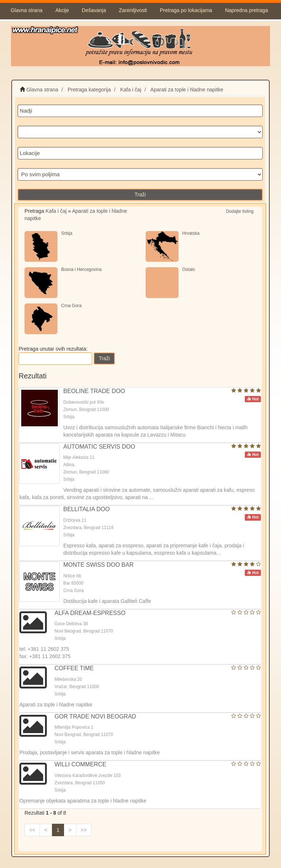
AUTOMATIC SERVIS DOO (99, 447)
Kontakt (21, 26)
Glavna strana (27, 10)
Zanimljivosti (133, 10)
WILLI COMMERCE (80, 764)
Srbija (67, 233)
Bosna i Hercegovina (81, 269)
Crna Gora (71, 306)
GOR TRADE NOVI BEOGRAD (95, 716)
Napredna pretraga (247, 10)
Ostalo (189, 269)
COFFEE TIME (74, 668)
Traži (140, 195)
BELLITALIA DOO (87, 509)
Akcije (62, 10)
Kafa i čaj (56, 211)
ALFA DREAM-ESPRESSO (90, 613)
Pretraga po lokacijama (186, 10)
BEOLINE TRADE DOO (94, 391)
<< (32, 830)
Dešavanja (94, 10)
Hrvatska (191, 233)
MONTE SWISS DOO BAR (98, 565)
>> (84, 830)
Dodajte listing (240, 211)
